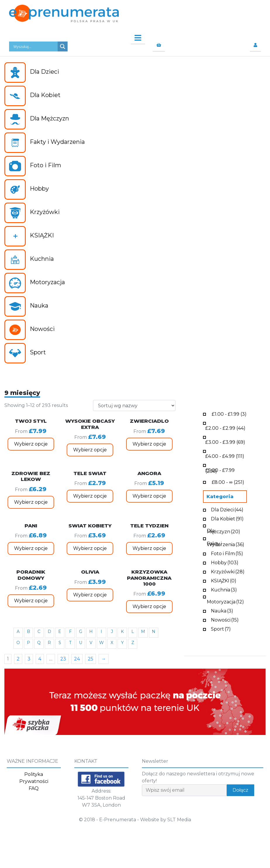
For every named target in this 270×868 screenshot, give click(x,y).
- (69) (225, 442)
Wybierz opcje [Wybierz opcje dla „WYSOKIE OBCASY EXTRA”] (90, 450)
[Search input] (35, 46)
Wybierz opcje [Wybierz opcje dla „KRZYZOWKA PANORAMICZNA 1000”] (149, 606)
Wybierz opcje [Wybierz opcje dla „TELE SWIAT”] (90, 496)
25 (91, 659)
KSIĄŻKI (224, 580)
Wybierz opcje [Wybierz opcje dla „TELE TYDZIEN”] (149, 548)
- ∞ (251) (228, 482)
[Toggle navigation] (135, 36)
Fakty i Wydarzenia (226, 543)
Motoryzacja (225, 601)
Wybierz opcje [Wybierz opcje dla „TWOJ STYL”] (31, 444)
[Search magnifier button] (63, 46)
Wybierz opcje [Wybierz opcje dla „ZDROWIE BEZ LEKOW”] (31, 502)
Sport (221, 628)
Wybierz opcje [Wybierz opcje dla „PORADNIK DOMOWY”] (31, 601)
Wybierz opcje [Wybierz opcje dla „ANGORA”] (149, 496)
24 (77, 659)
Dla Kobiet (227, 518)
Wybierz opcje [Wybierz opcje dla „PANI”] (31, 548)
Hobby (225, 562)
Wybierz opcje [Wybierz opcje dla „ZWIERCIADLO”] (149, 444)
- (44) (225, 428)
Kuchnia (224, 589)
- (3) (229, 414)
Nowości (225, 619)
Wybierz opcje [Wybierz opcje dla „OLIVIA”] (90, 595)
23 (63, 659)
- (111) (225, 456)
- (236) (220, 470)
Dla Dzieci (227, 509)
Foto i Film (227, 553)
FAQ (34, 788)
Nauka (222, 610)
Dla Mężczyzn (223, 531)
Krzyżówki (228, 571)
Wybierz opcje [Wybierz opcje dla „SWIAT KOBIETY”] (90, 548)
